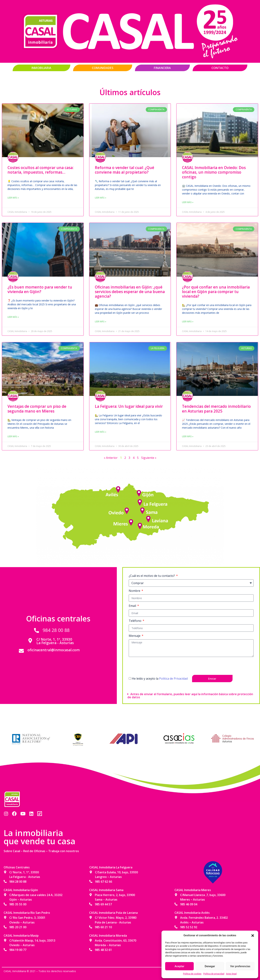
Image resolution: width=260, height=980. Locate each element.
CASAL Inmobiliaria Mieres (193, 890)
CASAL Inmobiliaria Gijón (21, 890)
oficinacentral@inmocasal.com (54, 650)
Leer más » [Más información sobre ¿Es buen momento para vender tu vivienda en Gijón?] (13, 317)
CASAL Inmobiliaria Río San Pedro (27, 913)
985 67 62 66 (104, 882)
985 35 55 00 (18, 904)
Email (133, 606)
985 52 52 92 (189, 927)
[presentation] (157, 666)
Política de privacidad (214, 974)
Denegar (210, 966)
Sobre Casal (12, 851)
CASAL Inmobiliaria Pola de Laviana (113, 913)
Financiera (162, 68)
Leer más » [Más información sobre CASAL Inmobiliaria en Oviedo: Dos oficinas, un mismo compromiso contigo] (188, 202)
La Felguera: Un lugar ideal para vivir (129, 406)
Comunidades (103, 68)
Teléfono (135, 621)
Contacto (220, 68)
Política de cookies (192, 974)
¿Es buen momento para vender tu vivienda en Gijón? (40, 289)
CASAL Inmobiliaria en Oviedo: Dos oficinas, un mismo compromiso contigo (214, 172)
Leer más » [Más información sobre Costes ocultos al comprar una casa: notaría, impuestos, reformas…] (13, 198)
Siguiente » (149, 458)
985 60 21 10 (103, 927)
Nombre (135, 591)
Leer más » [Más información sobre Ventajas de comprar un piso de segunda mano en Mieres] (13, 436)
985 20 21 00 (18, 927)
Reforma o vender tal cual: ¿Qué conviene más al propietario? (125, 170)
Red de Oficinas (34, 851)
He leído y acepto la (160, 679)
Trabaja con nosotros (64, 851)
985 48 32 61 (103, 950)
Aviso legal (231, 974)
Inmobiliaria (41, 68)
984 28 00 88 (56, 630)
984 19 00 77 (18, 950)
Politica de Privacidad (173, 679)
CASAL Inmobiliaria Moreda (108, 936)
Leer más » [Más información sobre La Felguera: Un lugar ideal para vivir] (101, 432)
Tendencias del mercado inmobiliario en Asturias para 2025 (216, 409)
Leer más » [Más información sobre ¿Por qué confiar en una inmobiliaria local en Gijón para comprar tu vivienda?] (188, 322)
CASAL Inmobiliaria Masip (21, 936)
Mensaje (135, 636)
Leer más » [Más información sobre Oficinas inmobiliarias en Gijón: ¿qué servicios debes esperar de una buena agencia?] (101, 322)
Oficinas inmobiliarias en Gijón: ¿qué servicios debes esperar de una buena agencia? (130, 292)
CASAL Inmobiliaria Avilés (192, 913)
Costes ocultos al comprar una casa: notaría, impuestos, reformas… (41, 170)
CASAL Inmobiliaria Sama (106, 890)
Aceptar (180, 966)
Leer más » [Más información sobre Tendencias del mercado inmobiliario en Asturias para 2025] (188, 436)
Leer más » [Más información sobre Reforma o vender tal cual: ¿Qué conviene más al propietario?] (101, 198)
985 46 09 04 (189, 904)
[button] (253, 935)
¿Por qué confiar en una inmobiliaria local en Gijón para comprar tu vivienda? (216, 292)
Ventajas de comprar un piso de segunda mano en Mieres (37, 409)
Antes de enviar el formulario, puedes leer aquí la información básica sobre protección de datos (190, 696)
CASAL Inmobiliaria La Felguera (111, 867)
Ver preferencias (240, 966)
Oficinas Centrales (17, 867)
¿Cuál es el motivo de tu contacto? (152, 576)
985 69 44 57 (103, 904)
